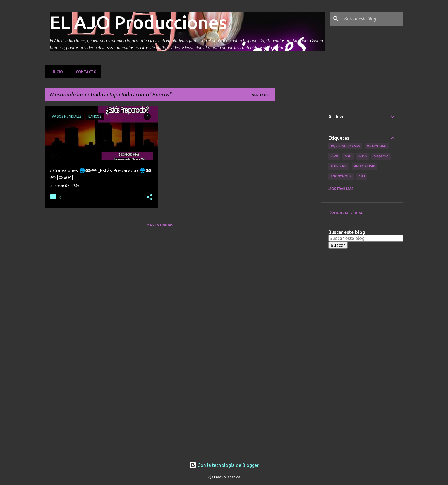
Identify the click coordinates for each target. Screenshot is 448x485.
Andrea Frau (365, 166)
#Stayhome (377, 146)
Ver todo (261, 95)
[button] (150, 197)
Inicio (55, 72)
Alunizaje (339, 166)
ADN (348, 156)
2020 (334, 156)
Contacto (84, 72)
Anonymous (341, 176)
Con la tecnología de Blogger (224, 465)
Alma (363, 156)
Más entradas (160, 225)
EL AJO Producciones (138, 22)
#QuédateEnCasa (345, 146)
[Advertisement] (298, 194)
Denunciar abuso (346, 213)
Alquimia (381, 156)
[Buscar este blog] (373, 19)
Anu (362, 176)
